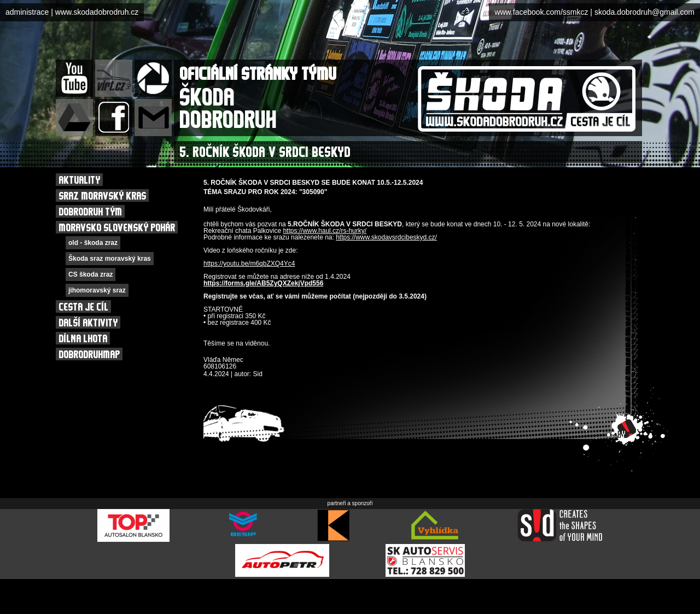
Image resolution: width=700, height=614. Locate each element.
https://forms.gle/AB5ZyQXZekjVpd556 (263, 283)
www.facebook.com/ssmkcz (541, 12)
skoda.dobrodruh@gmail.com (644, 12)
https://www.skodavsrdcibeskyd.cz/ (386, 237)
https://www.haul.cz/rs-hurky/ (325, 231)
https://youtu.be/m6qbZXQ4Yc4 (249, 264)
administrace (27, 12)
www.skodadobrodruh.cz (97, 12)
